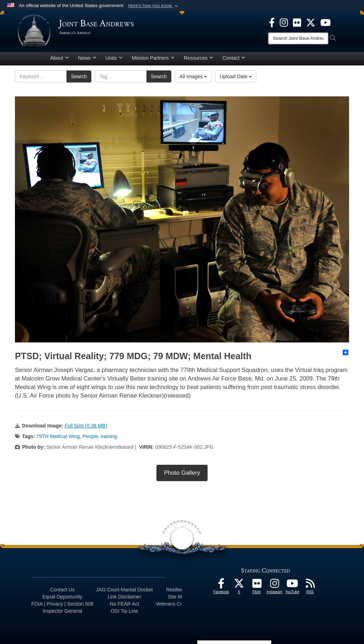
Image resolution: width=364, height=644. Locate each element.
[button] (154, 6)
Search (79, 76)
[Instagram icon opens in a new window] (284, 22)
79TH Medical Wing (58, 436)
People (90, 436)
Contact (234, 58)
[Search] (298, 38)
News (87, 58)
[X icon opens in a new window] (311, 22)
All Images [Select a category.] (193, 76)
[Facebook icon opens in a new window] (272, 22)
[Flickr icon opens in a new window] (297, 22)
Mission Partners (153, 58)
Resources (199, 58)
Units (114, 58)
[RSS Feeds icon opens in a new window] (310, 585)
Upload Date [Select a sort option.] (236, 76)
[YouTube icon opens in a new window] (325, 22)
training (109, 436)
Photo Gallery (182, 473)
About (60, 58)
